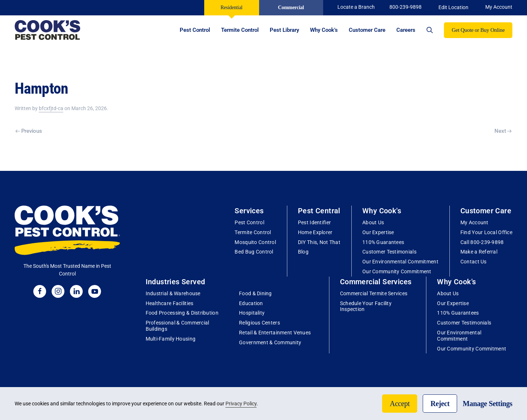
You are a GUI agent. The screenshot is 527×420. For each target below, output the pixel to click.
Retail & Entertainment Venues (275, 333)
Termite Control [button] (240, 30)
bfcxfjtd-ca (51, 108)
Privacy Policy (241, 404)
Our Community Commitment (397, 271)
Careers (406, 30)
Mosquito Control (255, 242)
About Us (373, 222)
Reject (440, 404)
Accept (400, 404)
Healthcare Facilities (170, 303)
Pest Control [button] (195, 30)
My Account (474, 222)
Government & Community (270, 342)
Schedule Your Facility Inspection (366, 306)
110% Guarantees (383, 242)
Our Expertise (378, 232)
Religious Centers (259, 323)
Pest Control (249, 222)
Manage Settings (487, 404)
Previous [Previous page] (29, 131)
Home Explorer (315, 232)
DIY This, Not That (319, 242)
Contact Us (474, 262)
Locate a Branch (356, 7)
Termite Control (253, 232)
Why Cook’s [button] (324, 30)
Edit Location (453, 7)
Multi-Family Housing (171, 339)
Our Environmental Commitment (400, 262)
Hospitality (252, 313)
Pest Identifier (314, 222)
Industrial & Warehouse (173, 293)
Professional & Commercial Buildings (177, 326)
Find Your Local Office (486, 232)
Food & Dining (255, 293)
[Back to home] (48, 30)
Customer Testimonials (389, 252)
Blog (303, 252)
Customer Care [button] (367, 30)
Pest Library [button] (284, 30)
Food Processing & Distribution (182, 313)
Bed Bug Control (254, 252)
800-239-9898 (405, 7)
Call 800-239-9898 (482, 242)
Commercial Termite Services (374, 293)
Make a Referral (479, 252)
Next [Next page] (503, 131)
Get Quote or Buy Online (478, 30)
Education (251, 303)
